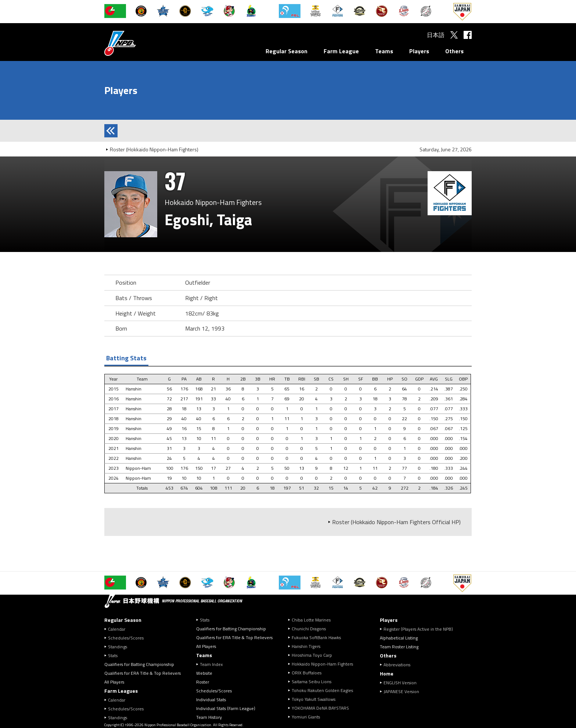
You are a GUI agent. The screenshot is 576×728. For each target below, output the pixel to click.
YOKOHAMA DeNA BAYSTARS (320, 708)
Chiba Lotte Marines (311, 620)
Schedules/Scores (126, 638)
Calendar (117, 629)
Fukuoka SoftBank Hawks (316, 637)
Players (419, 51)
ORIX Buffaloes (307, 673)
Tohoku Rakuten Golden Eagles (322, 690)
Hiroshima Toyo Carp (312, 655)
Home (387, 673)
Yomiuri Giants (306, 717)
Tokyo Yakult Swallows (314, 699)
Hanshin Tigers (306, 646)
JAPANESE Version (401, 691)
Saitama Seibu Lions (312, 682)
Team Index (211, 664)
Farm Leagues (121, 691)
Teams (384, 51)
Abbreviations (397, 665)
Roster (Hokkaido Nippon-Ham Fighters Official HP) (396, 522)
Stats (113, 655)
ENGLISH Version (400, 683)
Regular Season (287, 51)
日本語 (436, 35)
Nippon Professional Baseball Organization (138, 43)
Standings (118, 647)
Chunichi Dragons (309, 629)
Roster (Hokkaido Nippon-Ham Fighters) (154, 149)
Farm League (341, 51)
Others (454, 51)
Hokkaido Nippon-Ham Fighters (322, 664)
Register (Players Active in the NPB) (420, 629)
